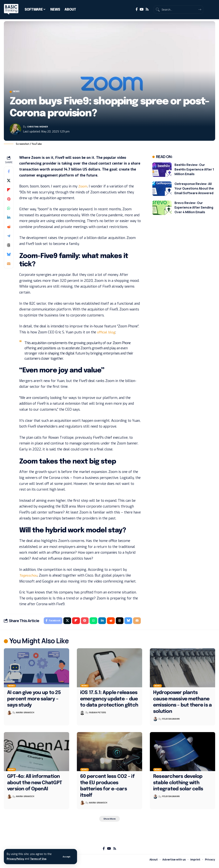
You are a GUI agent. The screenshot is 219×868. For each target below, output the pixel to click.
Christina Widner (40, 128)
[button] (66, 857)
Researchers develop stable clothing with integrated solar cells (178, 785)
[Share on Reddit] (9, 228)
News (19, 92)
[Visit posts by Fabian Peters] (82, 715)
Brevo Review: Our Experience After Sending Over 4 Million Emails (194, 208)
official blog (106, 333)
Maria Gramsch (26, 715)
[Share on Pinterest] (9, 200)
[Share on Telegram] (9, 237)
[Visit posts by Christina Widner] (15, 130)
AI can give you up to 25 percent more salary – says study (34, 701)
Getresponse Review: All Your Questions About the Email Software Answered (194, 189)
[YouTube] (142, 9)
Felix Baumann (172, 721)
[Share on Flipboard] (9, 191)
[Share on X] (9, 181)
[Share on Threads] (9, 246)
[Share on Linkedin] (9, 218)
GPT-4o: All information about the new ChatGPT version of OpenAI (35, 785)
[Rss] (147, 9)
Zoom (83, 187)
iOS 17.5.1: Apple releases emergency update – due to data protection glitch (109, 701)
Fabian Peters (98, 715)
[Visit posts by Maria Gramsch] (9, 715)
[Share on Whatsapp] (9, 209)
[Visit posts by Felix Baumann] (155, 721)
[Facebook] (137, 9)
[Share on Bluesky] (9, 255)
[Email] (9, 265)
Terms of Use (42, 859)
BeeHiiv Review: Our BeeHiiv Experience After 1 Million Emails (194, 170)
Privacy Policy (16, 859)
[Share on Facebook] (9, 172)
